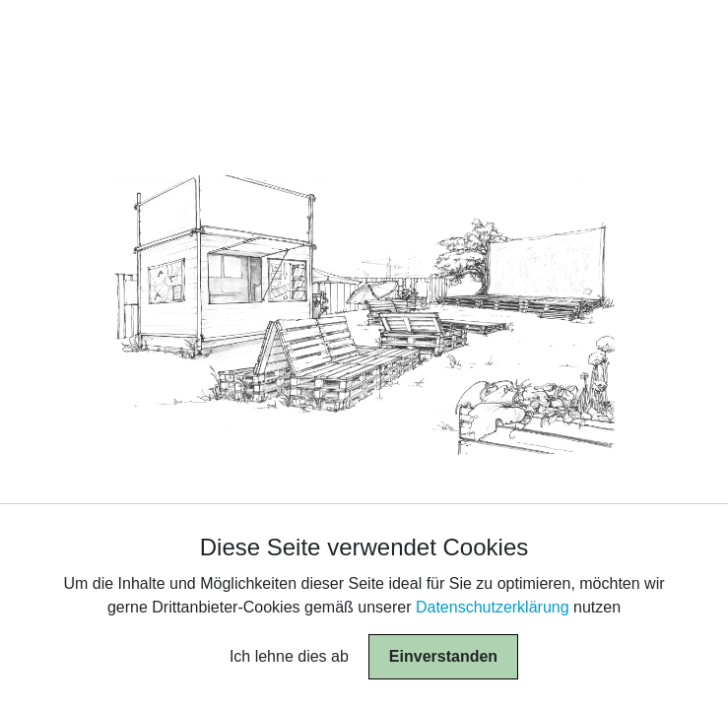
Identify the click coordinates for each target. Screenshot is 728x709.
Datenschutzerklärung (493, 607)
